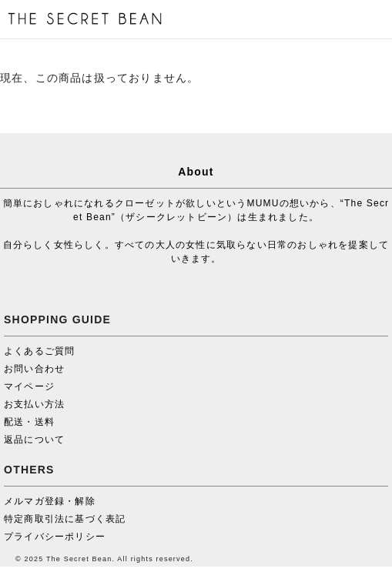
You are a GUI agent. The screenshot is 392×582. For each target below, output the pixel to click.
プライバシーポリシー (55, 537)
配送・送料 (29, 422)
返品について (34, 440)
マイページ (29, 386)
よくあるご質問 (39, 351)
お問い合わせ (34, 369)
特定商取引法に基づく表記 (65, 519)
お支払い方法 (34, 404)
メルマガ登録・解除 (50, 501)
